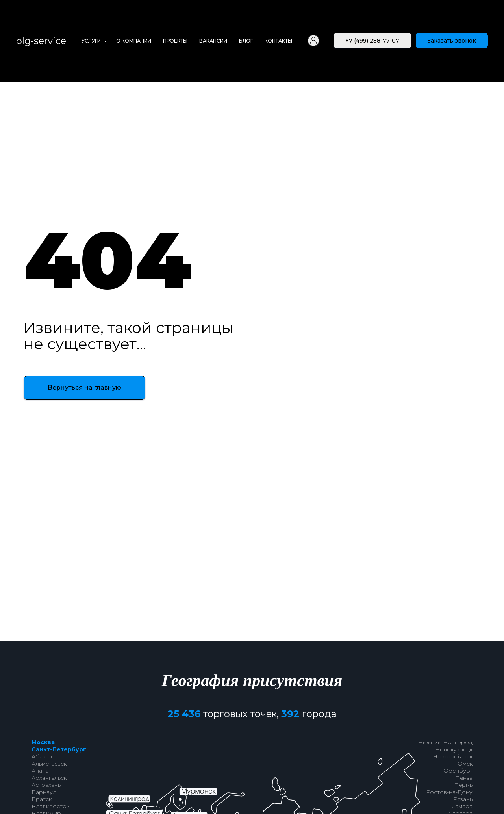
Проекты (175, 41)
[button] (452, 41)
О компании (134, 41)
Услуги (92, 41)
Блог (246, 41)
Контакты (278, 41)
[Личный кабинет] (313, 41)
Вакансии (213, 41)
